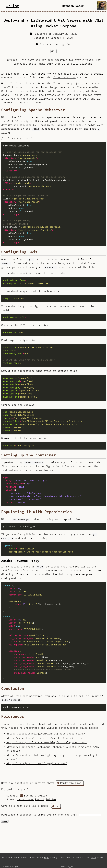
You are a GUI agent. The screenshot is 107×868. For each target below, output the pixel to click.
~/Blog (13, 6)
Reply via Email (70, 783)
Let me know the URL (61, 815)
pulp (93, 857)
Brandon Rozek (73, 6)
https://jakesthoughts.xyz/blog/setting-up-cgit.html (45, 738)
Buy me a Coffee (33, 796)
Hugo (47, 857)
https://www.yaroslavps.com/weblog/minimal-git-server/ (46, 742)
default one (10, 125)
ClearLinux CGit (64, 77)
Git (54, 51)
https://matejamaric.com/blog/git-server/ (37, 763)
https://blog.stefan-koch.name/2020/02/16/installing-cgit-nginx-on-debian (54, 749)
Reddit (40, 799)
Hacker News (25, 799)
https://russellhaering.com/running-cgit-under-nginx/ (46, 734)
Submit (5, 821)
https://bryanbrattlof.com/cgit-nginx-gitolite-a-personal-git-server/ (53, 757)
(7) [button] (56, 806)
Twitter (51, 799)
